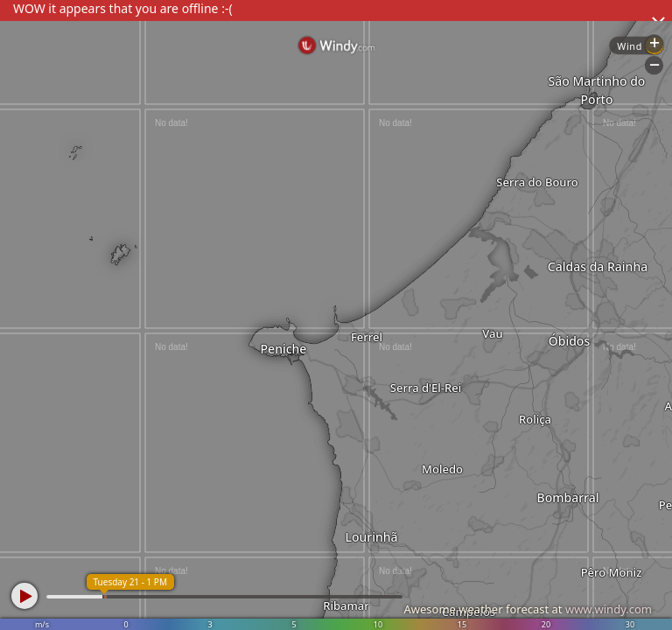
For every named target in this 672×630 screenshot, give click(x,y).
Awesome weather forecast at (528, 609)
